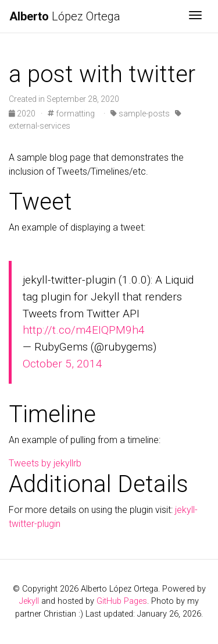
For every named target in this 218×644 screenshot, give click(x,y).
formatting (71, 114)
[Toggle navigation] (195, 16)
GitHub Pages (122, 601)
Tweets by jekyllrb (45, 463)
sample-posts (140, 114)
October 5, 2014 (62, 364)
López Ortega (65, 16)
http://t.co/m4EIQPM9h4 (84, 330)
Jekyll (29, 601)
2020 (23, 114)
